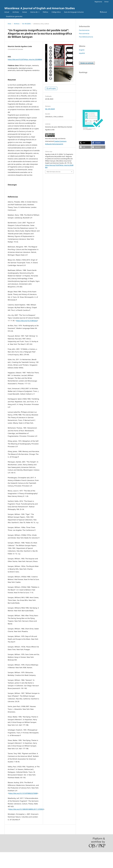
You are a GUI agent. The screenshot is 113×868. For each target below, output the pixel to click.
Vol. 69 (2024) (26, 24)
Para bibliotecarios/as (86, 37)
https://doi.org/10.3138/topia (27, 336)
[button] (85, 143)
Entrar (106, 2)
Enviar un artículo (87, 63)
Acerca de (34, 12)
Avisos (25, 12)
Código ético (56, 12)
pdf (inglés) (52, 88)
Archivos (16, 12)
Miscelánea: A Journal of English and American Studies (40, 8)
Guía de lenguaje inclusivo (74, 12)
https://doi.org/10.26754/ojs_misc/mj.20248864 (25, 59)
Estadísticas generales (14, 16)
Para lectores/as (84, 30)
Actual (7, 12)
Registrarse (98, 2)
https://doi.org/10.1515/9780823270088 (23, 809)
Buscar (103, 12)
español (82, 53)
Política (45, 12)
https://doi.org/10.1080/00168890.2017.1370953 (26, 825)
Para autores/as (84, 33)
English (82, 50)
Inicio (10, 24)
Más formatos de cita (53, 172)
